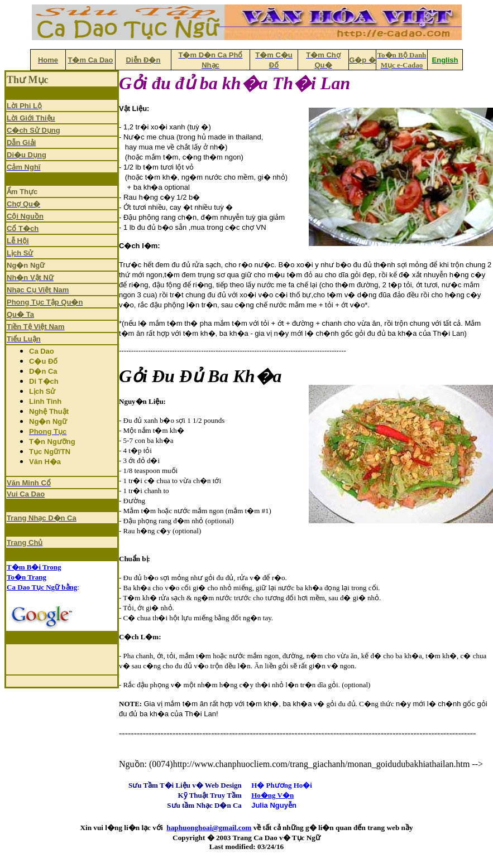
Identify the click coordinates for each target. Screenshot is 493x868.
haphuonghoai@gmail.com (209, 828)
